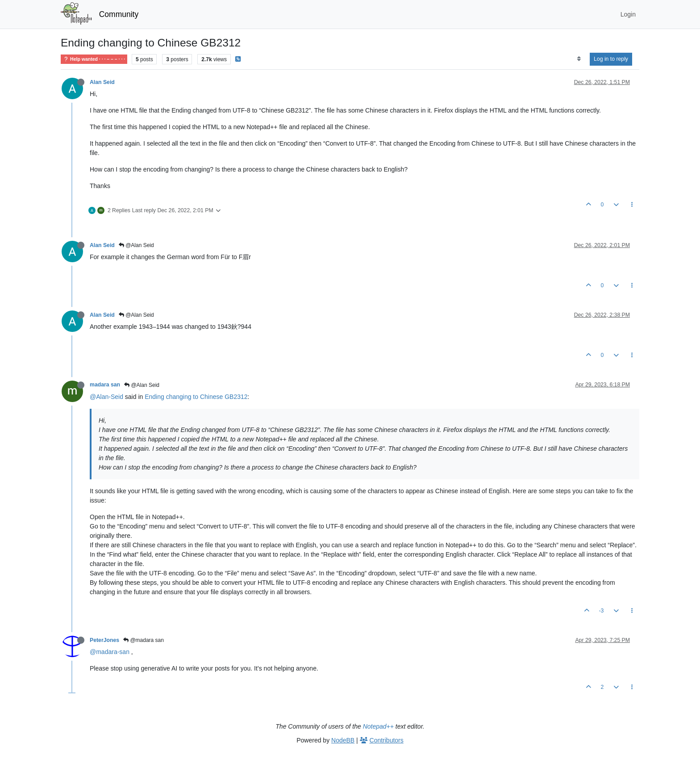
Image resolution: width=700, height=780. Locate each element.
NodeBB (343, 740)
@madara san (144, 640)
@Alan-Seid (106, 397)
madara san (105, 385)
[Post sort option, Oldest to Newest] (579, 59)
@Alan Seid (136, 245)
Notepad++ (378, 726)
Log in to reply (611, 59)
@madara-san (110, 652)
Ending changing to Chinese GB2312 (196, 397)
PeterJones (104, 640)
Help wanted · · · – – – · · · (94, 59)
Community (119, 14)
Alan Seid (102, 82)
